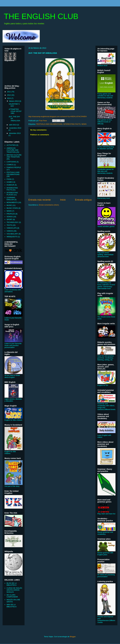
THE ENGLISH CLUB (41, 16)
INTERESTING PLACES (12, 194)
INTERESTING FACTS (72, 124)
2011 (9, 92)
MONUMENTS (12, 202)
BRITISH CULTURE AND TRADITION (14, 156)
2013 (9, 98)
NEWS (84, 124)
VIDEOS (10, 231)
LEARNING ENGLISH (11, 199)
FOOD (9, 179)
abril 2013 (13, 125)
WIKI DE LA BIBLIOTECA (12, 606)
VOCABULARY (12, 234)
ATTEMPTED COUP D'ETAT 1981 (15, 111)
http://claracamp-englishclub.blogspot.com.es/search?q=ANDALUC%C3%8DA (58, 116)
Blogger (73, 637)
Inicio (63, 200)
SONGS (10, 217)
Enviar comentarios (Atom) (49, 205)
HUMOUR (10, 185)
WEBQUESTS (12, 237)
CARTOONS (11, 162)
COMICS (10, 165)
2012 (9, 95)
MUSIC (9, 205)
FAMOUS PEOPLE (14, 167)
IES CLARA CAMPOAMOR (12, 596)
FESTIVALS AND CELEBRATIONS (49, 124)
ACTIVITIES (11, 145)
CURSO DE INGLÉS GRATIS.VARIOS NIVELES (14, 590)
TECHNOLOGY (12, 222)
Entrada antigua (83, 200)
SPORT (9, 219)
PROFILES (11, 214)
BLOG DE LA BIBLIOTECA (12, 584)
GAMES (10, 182)
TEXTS (9, 225)
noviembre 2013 (15, 128)
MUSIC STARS (12, 208)
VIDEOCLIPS (12, 228)
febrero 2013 (14, 101)
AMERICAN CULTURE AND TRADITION (12, 150)
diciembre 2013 (15, 133)
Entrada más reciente (40, 200)
